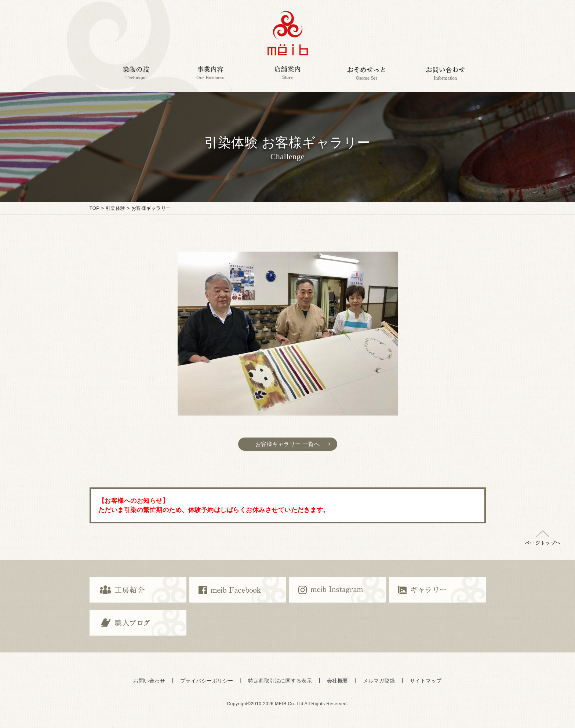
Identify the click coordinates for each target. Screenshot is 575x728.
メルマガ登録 (379, 681)
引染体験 (116, 208)
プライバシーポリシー (207, 681)
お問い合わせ (149, 681)
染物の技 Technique (136, 73)
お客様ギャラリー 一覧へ (287, 444)
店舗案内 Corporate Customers (287, 73)
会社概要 (338, 681)
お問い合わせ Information (446, 73)
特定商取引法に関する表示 (280, 681)
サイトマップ (426, 681)
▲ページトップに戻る (543, 538)
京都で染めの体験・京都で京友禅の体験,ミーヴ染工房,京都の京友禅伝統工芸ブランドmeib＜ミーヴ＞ (288, 33)
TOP (95, 208)
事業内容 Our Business (211, 73)
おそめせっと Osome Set (366, 73)
